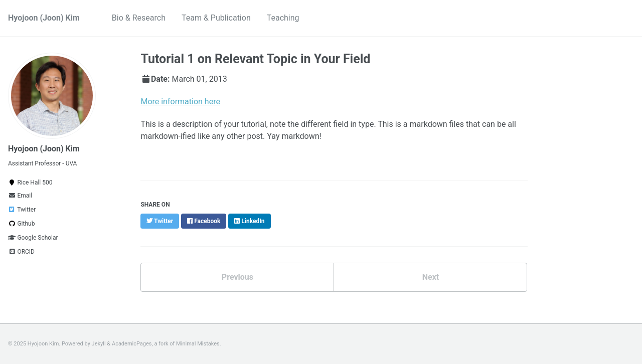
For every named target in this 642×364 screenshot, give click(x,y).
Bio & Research (139, 18)
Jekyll (99, 344)
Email (20, 196)
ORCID (21, 252)
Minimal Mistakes (198, 344)
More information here (180, 102)
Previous (237, 277)
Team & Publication (216, 18)
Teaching (283, 18)
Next (431, 277)
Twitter (22, 210)
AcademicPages (132, 344)
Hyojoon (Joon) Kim (44, 18)
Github (21, 224)
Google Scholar (33, 238)
